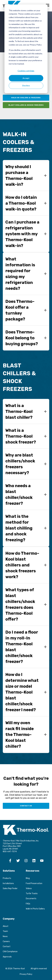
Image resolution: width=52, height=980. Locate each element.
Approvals (7, 957)
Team (5, 931)
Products (7, 878)
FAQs (28, 904)
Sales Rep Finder (10, 888)
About (6, 926)
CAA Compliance (10, 952)
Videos (29, 888)
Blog (28, 878)
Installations (8, 883)
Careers (6, 941)
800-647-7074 (10, 852)
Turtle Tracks (32, 893)
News (5, 936)
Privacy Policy (26, 974)
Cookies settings (26, 71)
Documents (31, 899)
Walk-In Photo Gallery (35, 909)
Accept (26, 78)
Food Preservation (34, 883)
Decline (26, 86)
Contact (7, 947)
